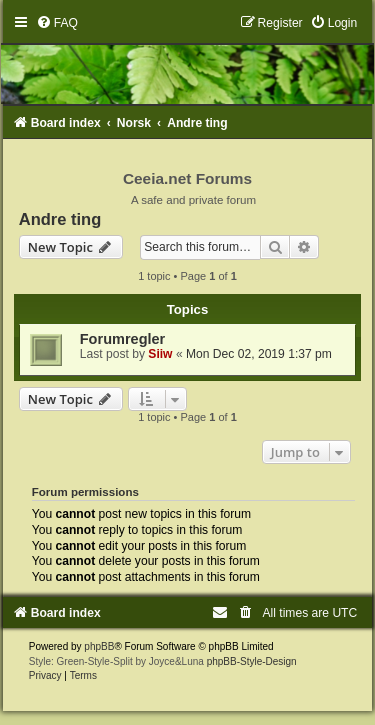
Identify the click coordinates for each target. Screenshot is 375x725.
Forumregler (123, 339)
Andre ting (60, 219)
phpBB (99, 646)
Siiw (160, 354)
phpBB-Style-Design (252, 661)
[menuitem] (57, 23)
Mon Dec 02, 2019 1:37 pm (259, 354)
